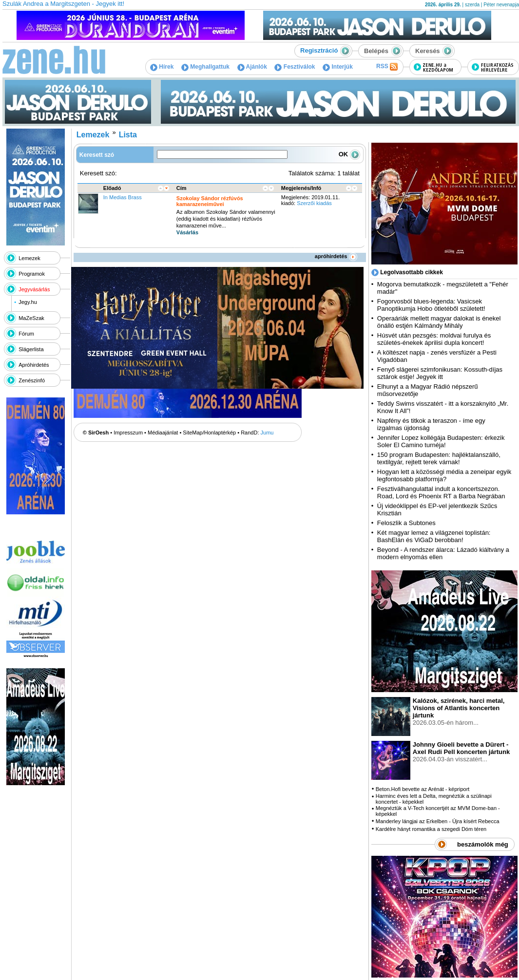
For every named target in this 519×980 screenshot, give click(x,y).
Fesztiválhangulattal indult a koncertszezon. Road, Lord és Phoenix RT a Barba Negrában (441, 492)
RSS (387, 67)
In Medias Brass (123, 197)
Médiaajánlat (163, 433)
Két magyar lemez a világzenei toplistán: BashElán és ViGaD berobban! (434, 536)
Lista (128, 135)
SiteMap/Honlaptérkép (209, 433)
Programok (32, 274)
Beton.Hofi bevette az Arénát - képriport (423, 789)
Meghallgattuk (205, 67)
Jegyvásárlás (34, 289)
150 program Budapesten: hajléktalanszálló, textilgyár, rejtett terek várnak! (439, 458)
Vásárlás (187, 232)
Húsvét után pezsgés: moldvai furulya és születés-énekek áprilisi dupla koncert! (434, 339)
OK (349, 154)
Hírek (162, 67)
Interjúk (338, 67)
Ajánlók (252, 67)
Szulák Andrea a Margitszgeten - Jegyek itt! (63, 4)
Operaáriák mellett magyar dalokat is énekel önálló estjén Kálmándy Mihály (439, 322)
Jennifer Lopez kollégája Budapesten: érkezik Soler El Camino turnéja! (441, 441)
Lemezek (29, 258)
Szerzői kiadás (314, 203)
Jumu (267, 433)
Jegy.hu (28, 302)
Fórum (26, 334)
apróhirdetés (336, 256)
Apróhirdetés (34, 365)
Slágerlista (31, 349)
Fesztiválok (295, 67)
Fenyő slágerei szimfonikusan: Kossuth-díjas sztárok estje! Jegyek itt (440, 373)
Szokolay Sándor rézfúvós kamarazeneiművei (210, 201)
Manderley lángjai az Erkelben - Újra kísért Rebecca (438, 821)
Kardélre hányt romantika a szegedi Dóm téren (431, 829)
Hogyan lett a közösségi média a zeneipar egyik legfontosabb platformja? (444, 475)
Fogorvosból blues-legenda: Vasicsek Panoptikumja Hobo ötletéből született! (431, 305)
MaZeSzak (31, 318)
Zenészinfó (32, 380)
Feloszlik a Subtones (406, 523)
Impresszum (128, 433)
